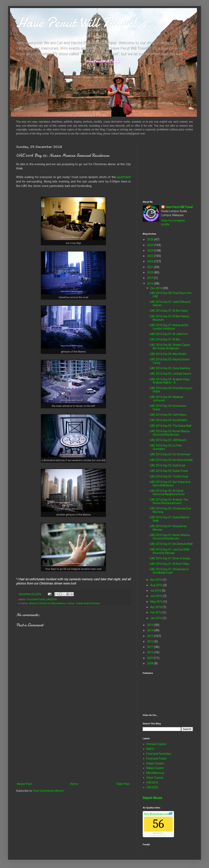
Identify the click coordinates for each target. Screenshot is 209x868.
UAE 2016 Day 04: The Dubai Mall (171, 426)
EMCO (150, 749)
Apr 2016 (156, 607)
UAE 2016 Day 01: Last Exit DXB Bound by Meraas (170, 551)
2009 (151, 658)
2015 (151, 625)
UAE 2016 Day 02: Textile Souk (169, 476)
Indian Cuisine (155, 763)
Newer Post (24, 784)
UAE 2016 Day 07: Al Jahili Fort (169, 334)
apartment (124, 177)
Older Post (123, 784)
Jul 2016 (156, 591)
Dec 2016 (157, 288)
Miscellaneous (155, 773)
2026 (151, 239)
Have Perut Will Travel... (83, 22)
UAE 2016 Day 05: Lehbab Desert (170, 374)
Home (74, 784)
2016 (151, 283)
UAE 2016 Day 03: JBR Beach (168, 440)
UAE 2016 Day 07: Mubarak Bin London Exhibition (169, 327)
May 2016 (157, 602)
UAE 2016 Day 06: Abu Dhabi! (168, 354)
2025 (151, 245)
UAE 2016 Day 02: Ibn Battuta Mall (171, 460)
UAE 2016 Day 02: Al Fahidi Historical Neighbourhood (167, 492)
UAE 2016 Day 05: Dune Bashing (170, 368)
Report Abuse (152, 798)
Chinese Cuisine (156, 744)
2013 (151, 636)
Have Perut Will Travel (179, 207)
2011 (151, 647)
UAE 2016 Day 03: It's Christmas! (170, 454)
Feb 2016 (156, 612)
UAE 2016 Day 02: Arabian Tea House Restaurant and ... (169, 501)
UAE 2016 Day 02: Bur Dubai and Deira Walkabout (170, 484)
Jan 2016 (157, 618)
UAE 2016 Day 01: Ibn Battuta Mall (171, 544)
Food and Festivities (159, 754)
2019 (151, 278)
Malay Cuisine (155, 768)
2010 (151, 652)
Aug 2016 (157, 585)
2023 (151, 256)
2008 (151, 663)
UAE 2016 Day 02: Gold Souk (168, 465)
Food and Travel (36, 599)
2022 (151, 261)
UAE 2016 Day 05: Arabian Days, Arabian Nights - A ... (170, 381)
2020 (151, 272)
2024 (151, 251)
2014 (151, 630)
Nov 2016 (157, 580)
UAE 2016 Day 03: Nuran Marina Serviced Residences (170, 433)
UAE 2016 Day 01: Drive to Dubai (170, 558)
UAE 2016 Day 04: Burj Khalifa (168, 420)
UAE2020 (152, 787)
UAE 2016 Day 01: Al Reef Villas (170, 564)
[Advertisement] (73, 748)
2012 (151, 641)
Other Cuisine (155, 778)
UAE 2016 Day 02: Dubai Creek (169, 471)
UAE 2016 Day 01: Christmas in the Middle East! (169, 571)
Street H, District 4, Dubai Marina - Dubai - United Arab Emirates (65, 603)
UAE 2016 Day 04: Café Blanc (168, 415)
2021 (151, 267)
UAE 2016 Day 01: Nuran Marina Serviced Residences (170, 537)
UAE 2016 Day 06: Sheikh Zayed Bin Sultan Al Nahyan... (170, 347)
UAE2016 (51, 599)
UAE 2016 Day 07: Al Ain (165, 339)
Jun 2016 (157, 596)
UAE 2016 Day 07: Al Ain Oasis (169, 311)
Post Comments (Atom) (48, 791)
